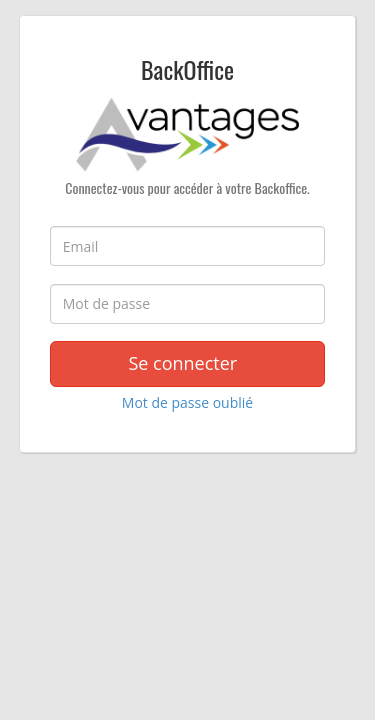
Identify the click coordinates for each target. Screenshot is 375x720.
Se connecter (187, 363)
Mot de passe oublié (187, 402)
